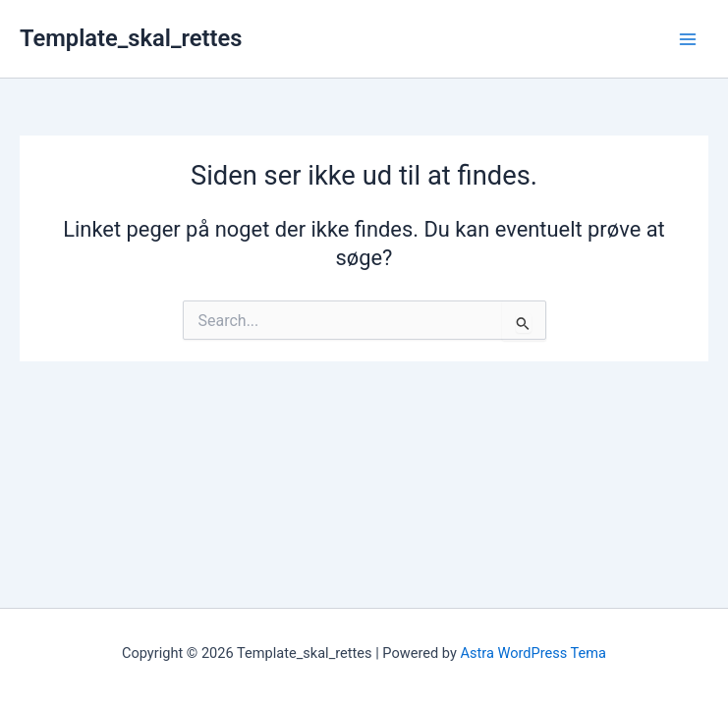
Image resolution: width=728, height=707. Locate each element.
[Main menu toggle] (688, 39)
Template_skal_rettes (131, 38)
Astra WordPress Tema (533, 653)
